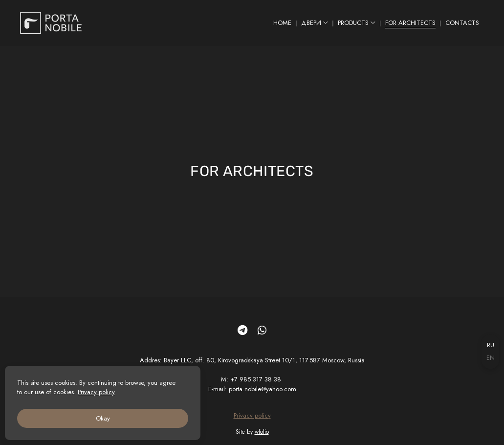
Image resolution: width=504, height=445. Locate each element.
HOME (282, 23)
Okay (103, 418)
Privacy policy (252, 415)
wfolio (262, 432)
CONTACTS (462, 23)
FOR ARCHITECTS (410, 23)
